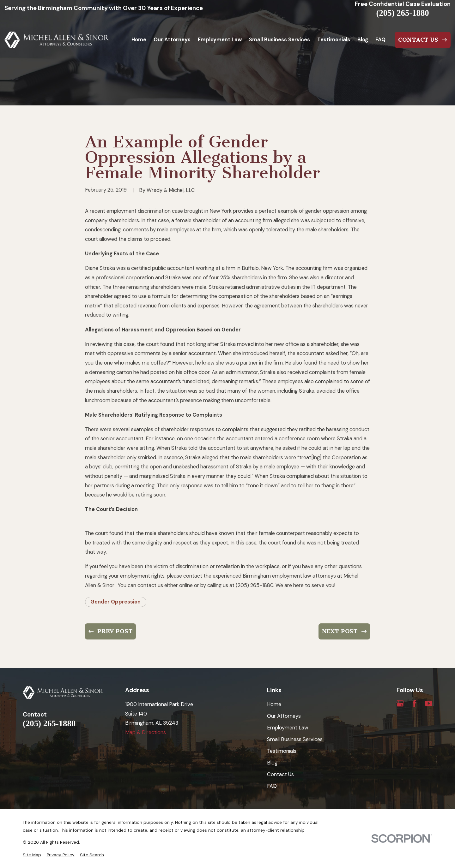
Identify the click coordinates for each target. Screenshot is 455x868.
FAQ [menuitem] (380, 40)
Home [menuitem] (139, 40)
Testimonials (282, 751)
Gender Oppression (115, 602)
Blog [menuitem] (363, 40)
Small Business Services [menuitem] (279, 40)
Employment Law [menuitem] (220, 40)
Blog (272, 763)
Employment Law (288, 728)
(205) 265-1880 (403, 13)
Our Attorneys (284, 716)
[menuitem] (32, 855)
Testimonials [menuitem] (334, 40)
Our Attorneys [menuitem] (172, 40)
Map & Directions (146, 732)
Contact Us (280, 774)
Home (274, 704)
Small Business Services (295, 739)
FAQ (272, 786)
